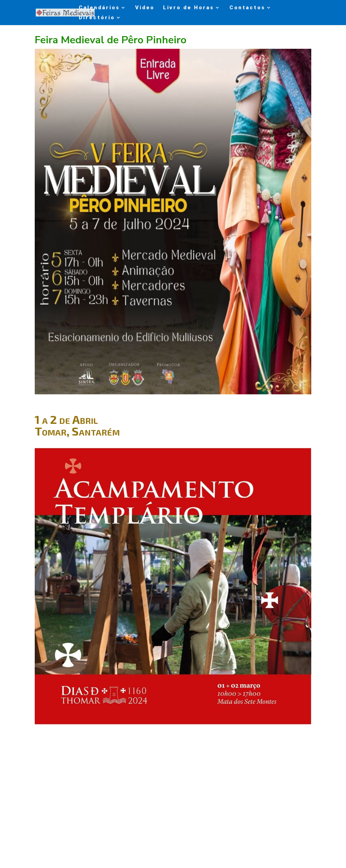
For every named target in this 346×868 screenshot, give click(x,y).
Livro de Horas (188, 8)
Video (145, 8)
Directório (97, 18)
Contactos (247, 8)
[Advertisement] (173, 789)
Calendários (99, 8)
